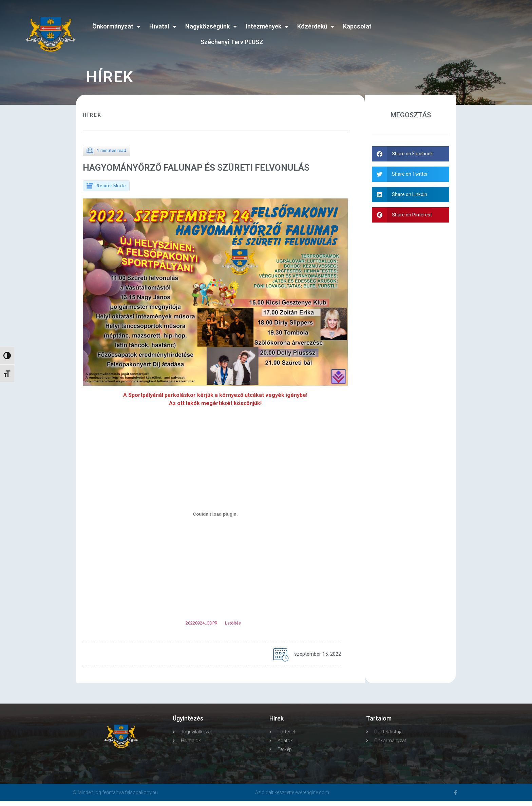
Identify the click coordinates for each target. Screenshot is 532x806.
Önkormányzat (116, 26)
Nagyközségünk (211, 26)
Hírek (92, 115)
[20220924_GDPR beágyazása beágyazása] (215, 519)
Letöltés (233, 628)
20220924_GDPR (202, 628)
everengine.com (312, 798)
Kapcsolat (357, 26)
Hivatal (163, 26)
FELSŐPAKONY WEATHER (451, 29)
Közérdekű (316, 26)
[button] (411, 154)
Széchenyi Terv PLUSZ (232, 42)
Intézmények (267, 26)
